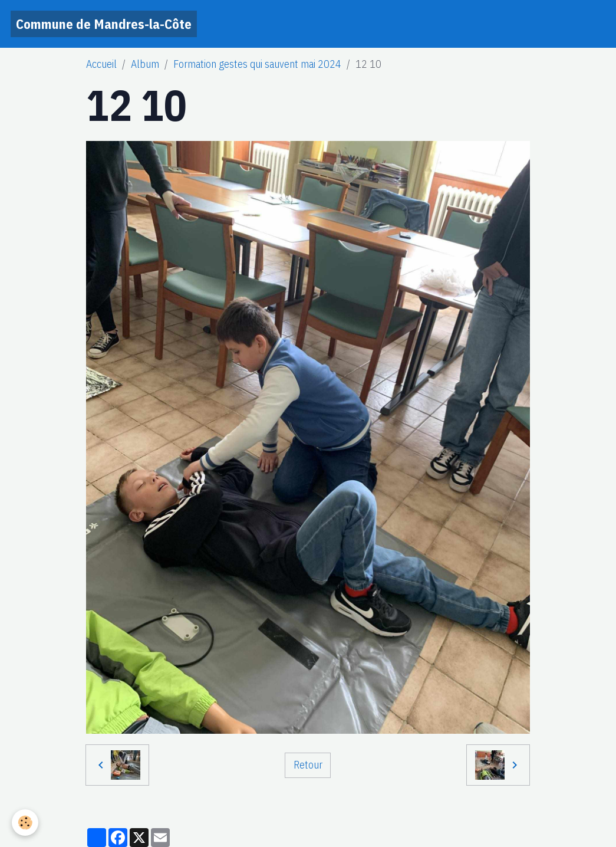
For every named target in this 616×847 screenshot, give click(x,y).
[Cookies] (25, 823)
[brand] (104, 24)
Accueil (101, 64)
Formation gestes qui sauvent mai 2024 (257, 64)
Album (145, 64)
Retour (308, 765)
